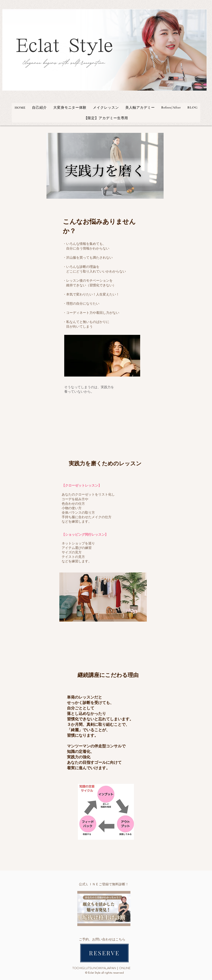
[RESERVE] (104, 953)
